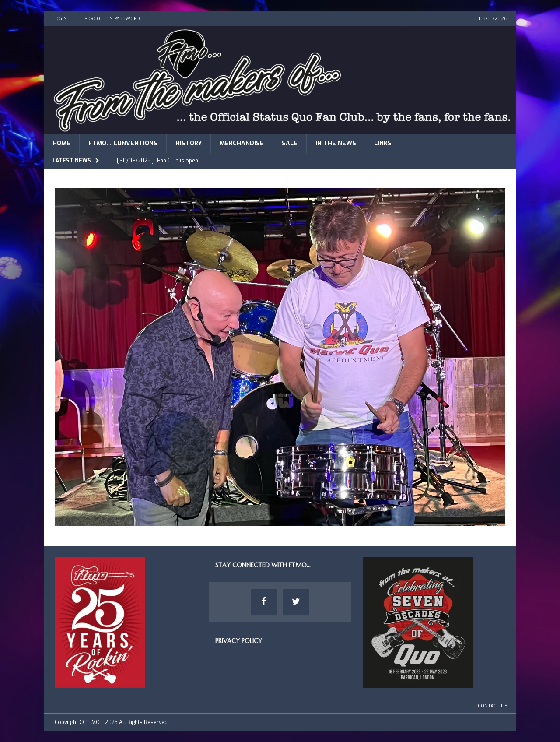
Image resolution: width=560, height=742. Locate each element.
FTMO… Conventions (123, 143)
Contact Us (493, 706)
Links (383, 143)
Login (60, 19)
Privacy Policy (239, 641)
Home (61, 143)
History (189, 143)
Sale (290, 143)
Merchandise (242, 143)
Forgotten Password (112, 19)
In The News (336, 143)
